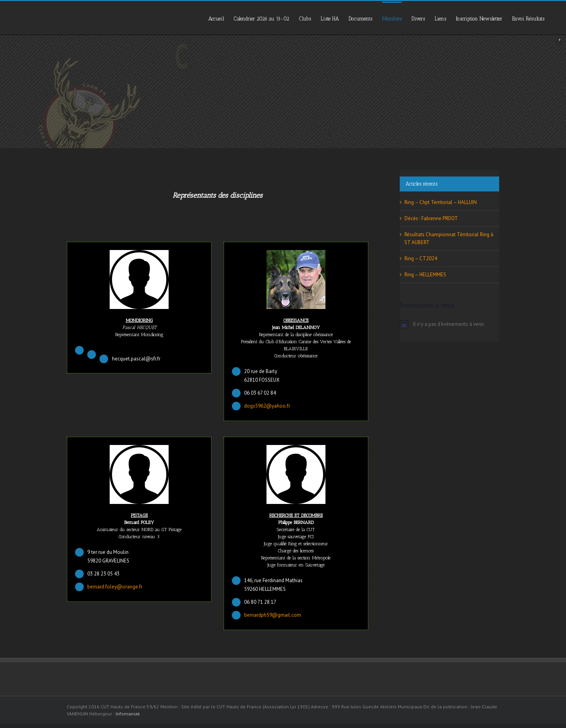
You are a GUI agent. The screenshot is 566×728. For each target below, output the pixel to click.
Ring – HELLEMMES (425, 275)
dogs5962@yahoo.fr (267, 406)
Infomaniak (128, 714)
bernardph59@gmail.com (273, 615)
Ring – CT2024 (421, 258)
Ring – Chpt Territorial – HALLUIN (441, 202)
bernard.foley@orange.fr (115, 587)
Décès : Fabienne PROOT (431, 218)
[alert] (449, 324)
